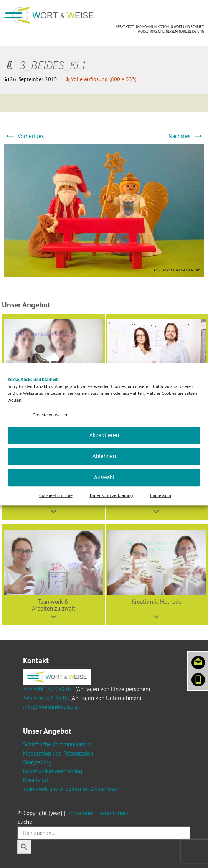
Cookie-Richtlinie (56, 495)
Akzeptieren (104, 435)
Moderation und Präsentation (58, 753)
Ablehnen (104, 456)
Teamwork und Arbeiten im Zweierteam (71, 789)
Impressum (161, 495)
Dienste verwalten (51, 415)
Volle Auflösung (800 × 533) (104, 79)
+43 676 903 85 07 (46, 698)
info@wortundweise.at (51, 707)
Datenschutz (113, 813)
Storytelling (37, 762)
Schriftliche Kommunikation (57, 744)
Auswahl (104, 478)
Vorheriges (24, 136)
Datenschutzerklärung (111, 495)
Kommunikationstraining (53, 771)
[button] (54, 574)
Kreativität (36, 780)
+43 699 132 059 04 (48, 689)
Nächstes (186, 136)
